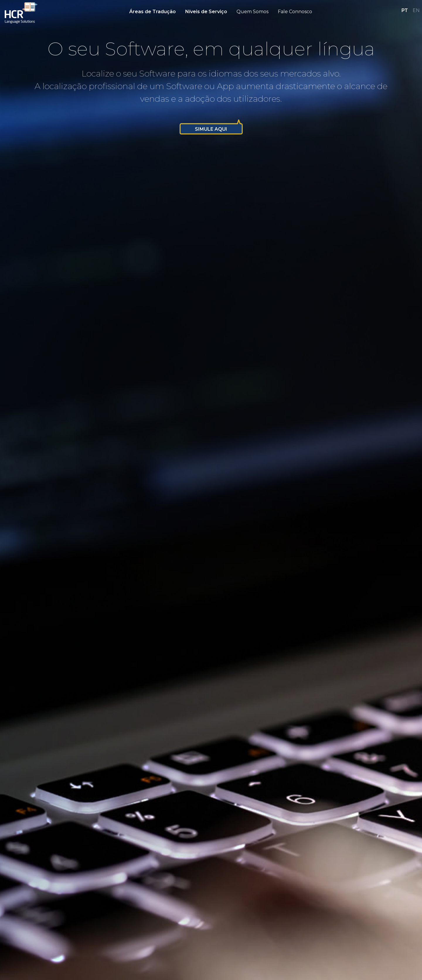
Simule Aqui (211, 129)
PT (405, 10)
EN (416, 10)
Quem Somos (252, 12)
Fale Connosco (295, 12)
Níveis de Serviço (206, 12)
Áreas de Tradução (153, 12)
